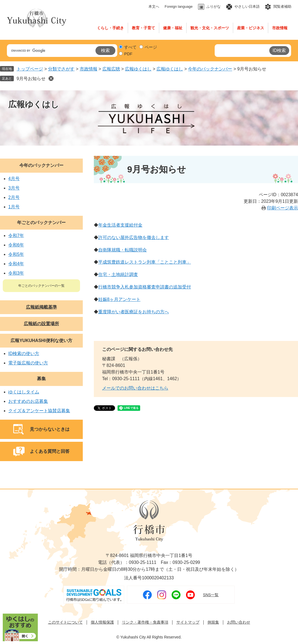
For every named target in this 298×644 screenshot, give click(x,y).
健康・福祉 (173, 28)
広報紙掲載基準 (41, 307)
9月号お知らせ (31, 79)
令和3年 (16, 273)
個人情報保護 (102, 622)
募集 (41, 379)
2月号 (14, 197)
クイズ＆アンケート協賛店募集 (39, 411)
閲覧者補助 (282, 6)
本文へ (154, 6)
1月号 (14, 207)
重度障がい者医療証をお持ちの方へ (134, 312)
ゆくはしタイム (24, 392)
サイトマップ (188, 622)
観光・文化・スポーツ (210, 28)
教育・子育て (143, 28)
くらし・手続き (110, 28)
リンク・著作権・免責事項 (145, 622)
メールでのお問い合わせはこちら (135, 388)
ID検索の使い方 (24, 353)
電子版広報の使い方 (28, 363)
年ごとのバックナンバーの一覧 (41, 286)
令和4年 (16, 264)
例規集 (213, 622)
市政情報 (280, 28)
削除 (51, 78)
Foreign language (179, 6)
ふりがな (214, 6)
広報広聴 (111, 69)
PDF (128, 54)
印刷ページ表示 (283, 208)
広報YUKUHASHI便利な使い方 (41, 341)
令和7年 (16, 236)
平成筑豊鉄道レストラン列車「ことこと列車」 (145, 262)
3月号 (14, 188)
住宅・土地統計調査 (118, 274)
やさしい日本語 (247, 6)
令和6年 (16, 245)
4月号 (14, 179)
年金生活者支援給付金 (120, 225)
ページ (151, 47)
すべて (130, 47)
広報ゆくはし (138, 69)
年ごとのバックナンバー (41, 223)
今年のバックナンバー (210, 69)
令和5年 (16, 254)
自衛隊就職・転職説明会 (123, 250)
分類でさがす (61, 69)
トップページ (30, 69)
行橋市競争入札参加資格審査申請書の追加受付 (145, 287)
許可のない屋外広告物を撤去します (134, 237)
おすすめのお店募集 (28, 401)
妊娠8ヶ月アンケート (119, 299)
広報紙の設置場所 (41, 324)
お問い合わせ (239, 622)
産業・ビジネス (251, 28)
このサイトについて (65, 622)
